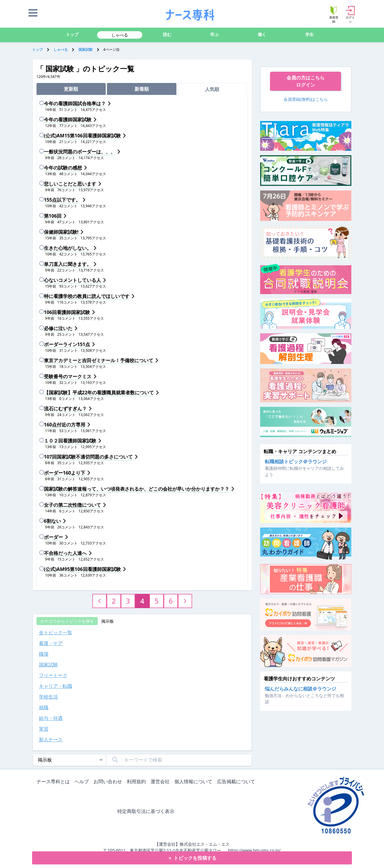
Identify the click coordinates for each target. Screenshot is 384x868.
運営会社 (161, 782)
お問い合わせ (109, 782)
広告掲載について (237, 782)
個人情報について (195, 782)
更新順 (71, 89)
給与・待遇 (51, 718)
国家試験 (86, 50)
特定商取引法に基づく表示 (147, 812)
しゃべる (120, 35)
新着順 (142, 89)
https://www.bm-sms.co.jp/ (254, 850)
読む (167, 34)
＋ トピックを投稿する (192, 858)
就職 (44, 707)
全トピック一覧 (56, 632)
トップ (72, 34)
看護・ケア (51, 643)
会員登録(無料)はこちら (306, 99)
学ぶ (214, 34)
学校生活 (48, 697)
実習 (44, 729)
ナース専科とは (54, 782)
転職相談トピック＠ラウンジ (296, 462)
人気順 (212, 89)
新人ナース (51, 740)
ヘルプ (83, 782)
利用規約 (138, 782)
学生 (309, 34)
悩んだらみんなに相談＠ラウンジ (301, 689)
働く (262, 34)
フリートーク (53, 675)
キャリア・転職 (56, 686)
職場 (44, 654)
